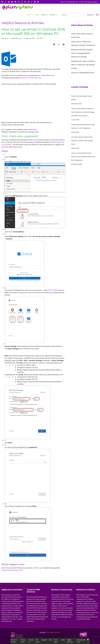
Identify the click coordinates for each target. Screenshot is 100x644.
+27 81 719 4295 (79, 2)
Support (44, 640)
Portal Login (56, 641)
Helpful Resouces (70, 641)
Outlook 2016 (27, 78)
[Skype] (29, 2)
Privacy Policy (23, 641)
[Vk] (38, 2)
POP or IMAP (53, 290)
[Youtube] (12, 2)
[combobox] (73, 15)
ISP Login (37, 641)
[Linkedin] (16, 2)
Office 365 (37, 78)
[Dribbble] (19, 2)
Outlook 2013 (7, 570)
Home (29, 15)
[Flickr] (35, 2)
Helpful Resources (16, 38)
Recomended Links (81, 641)
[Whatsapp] (32, 2)
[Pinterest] (9, 2)
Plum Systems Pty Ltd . (54, 632)
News (63, 640)
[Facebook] (2, 2)
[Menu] (97, 15)
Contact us (31, 641)
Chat (50, 640)
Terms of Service (14, 641)
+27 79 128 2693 (67, 2)
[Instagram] (22, 2)
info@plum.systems (92, 2)
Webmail (34, 130)
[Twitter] (5, 2)
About (37, 15)
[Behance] (25, 2)
